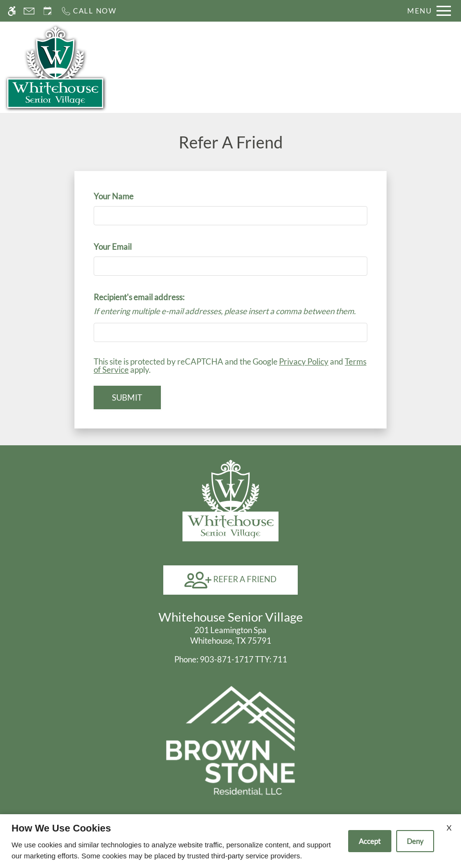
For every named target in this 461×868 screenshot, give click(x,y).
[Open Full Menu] (429, 11)
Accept (370, 841)
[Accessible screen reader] (12, 11)
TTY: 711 (231, 659)
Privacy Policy (304, 361)
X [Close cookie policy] (449, 827)
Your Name (129, 196)
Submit (127, 397)
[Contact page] (29, 11)
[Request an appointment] (48, 11)
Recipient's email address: (139, 297)
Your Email (128, 247)
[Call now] (89, 11)
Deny (415, 841)
